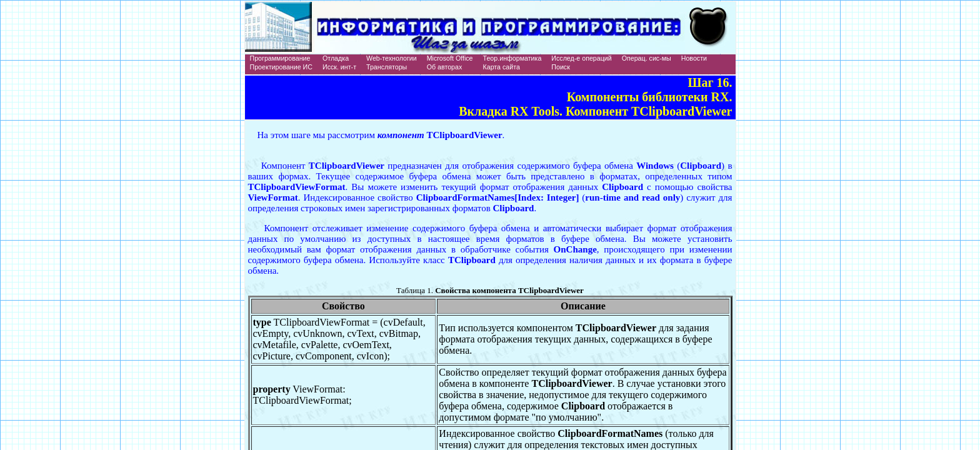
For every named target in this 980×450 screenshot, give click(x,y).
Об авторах (445, 67)
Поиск (561, 67)
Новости (694, 58)
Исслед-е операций (581, 58)
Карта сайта (502, 67)
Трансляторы (387, 67)
